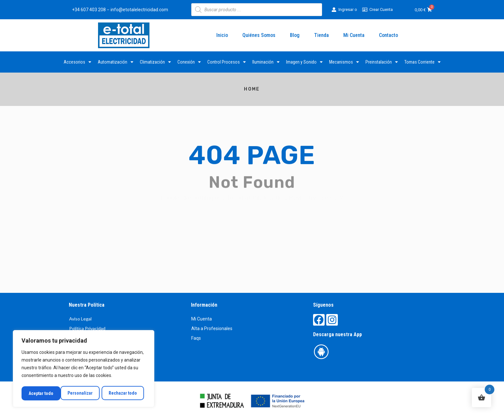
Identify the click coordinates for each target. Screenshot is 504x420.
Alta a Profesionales (212, 328)
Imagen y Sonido (304, 62)
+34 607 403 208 (89, 10)
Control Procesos (227, 62)
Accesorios (77, 62)
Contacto (388, 35)
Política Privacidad (87, 328)
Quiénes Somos (259, 35)
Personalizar (41, 393)
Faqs (196, 338)
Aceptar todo (126, 393)
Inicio (222, 35)
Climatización (155, 62)
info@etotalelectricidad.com (139, 10)
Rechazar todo (84, 393)
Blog (295, 35)
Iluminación (266, 62)
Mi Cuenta (354, 35)
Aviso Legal (80, 319)
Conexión (189, 62)
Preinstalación (382, 62)
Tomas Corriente (423, 62)
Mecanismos (344, 62)
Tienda (321, 35)
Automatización (116, 62)
